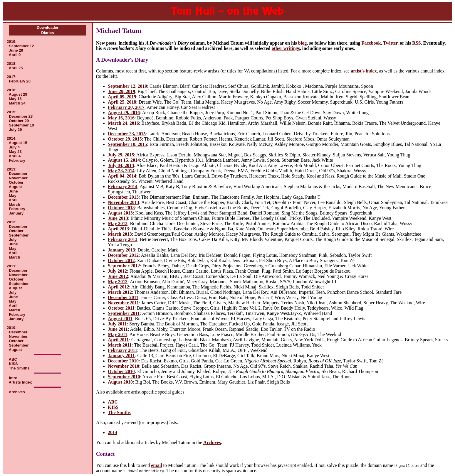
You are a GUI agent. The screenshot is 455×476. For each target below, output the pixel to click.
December (18, 174)
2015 (11, 112)
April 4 (15, 156)
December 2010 (123, 361)
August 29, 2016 (124, 113)
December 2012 (123, 255)
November (18, 178)
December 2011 (123, 297)
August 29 (18, 94)
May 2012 (118, 282)
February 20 (20, 81)
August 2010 (120, 382)
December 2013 (123, 197)
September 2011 (124, 313)
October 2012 (121, 260)
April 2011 (118, 340)
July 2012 (117, 271)
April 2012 (118, 287)
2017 (11, 77)
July (13, 240)
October (16, 182)
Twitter (390, 43)
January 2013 (121, 250)
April (13, 200)
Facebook (371, 43)
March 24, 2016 (123, 123)
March (14, 204)
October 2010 (121, 371)
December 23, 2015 (127, 134)
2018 (11, 64)
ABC (13, 359)
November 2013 (124, 202)
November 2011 (123, 303)
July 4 (14, 147)
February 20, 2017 (126, 107)
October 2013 (121, 208)
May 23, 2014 (121, 171)
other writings (286, 48)
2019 (11, 42)
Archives (17, 392)
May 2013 (118, 223)
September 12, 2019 (127, 86)
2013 (11, 169)
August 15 (18, 143)
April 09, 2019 (122, 97)
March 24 (17, 103)
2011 (11, 266)
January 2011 (121, 356)
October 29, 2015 (125, 139)
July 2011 (117, 324)
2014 (11, 138)
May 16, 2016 (121, 118)
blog (302, 43)
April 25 (16, 68)
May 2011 (117, 334)
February (17, 160)
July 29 (15, 130)
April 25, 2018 (122, 102)
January (16, 213)
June (13, 191)
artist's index (364, 71)
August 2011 (120, 319)
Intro (13, 378)
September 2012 (124, 266)
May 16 (15, 99)
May (12, 196)
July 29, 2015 (121, 155)
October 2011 (121, 308)
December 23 (21, 116)
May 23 (15, 152)
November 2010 (124, 366)
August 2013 (120, 213)
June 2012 (118, 276)
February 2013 (123, 239)
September (19, 235)
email (156, 465)
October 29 (19, 121)
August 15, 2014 (124, 160)
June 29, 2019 (121, 91)
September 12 (21, 46)
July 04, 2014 (121, 165)
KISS (13, 364)
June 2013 (118, 218)
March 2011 (120, 345)
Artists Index (20, 382)
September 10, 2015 (127, 144)
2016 (11, 90)
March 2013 (120, 234)
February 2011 (122, 350)
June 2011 (118, 329)
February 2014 (123, 186)
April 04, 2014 (122, 176)
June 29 (16, 50)
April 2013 (118, 229)
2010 (11, 328)
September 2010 (124, 377)
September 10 (21, 125)
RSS (416, 43)
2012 (11, 222)
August (15, 187)
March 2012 (120, 292)
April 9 (15, 55)
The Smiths (19, 368)
